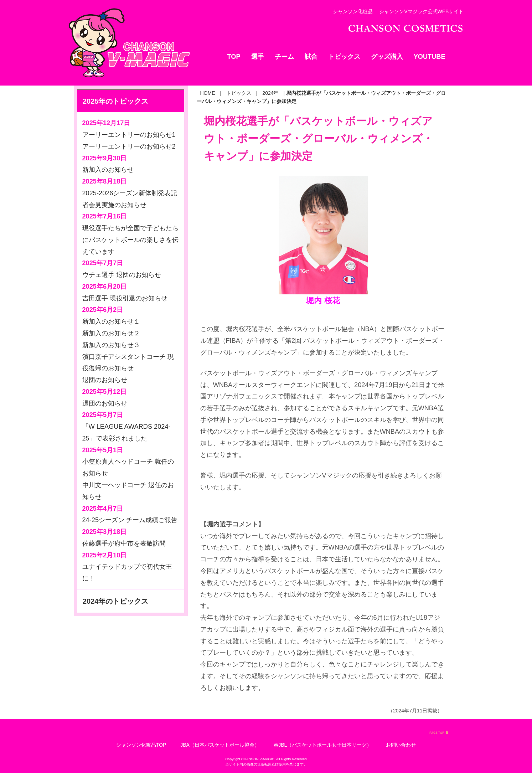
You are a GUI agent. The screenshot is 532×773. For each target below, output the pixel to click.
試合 (311, 57)
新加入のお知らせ (108, 170)
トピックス (344, 57)
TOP (234, 57)
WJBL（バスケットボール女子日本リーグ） (323, 745)
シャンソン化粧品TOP (141, 745)
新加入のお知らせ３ (111, 345)
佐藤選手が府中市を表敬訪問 (124, 543)
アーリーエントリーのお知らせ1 (129, 135)
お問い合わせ (401, 745)
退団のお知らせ (105, 380)
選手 (258, 57)
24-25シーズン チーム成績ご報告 (130, 520)
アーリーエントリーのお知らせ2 (129, 146)
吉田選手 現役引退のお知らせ (125, 298)
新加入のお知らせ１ (111, 321)
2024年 (270, 93)
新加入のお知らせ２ (111, 333)
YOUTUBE (430, 57)
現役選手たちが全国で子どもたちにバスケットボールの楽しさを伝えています (130, 240)
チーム (284, 57)
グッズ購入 (387, 57)
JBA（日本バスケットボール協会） (220, 745)
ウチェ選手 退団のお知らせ (122, 275)
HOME (208, 93)
